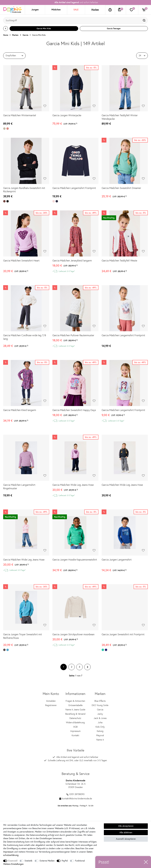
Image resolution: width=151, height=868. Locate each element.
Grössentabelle (75, 706)
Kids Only (100, 728)
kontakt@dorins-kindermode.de (76, 800)
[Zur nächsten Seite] (87, 668)
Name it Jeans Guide (75, 711)
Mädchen (56, 10)
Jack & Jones (100, 719)
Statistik (28, 861)
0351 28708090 (75, 795)
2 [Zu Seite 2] (72, 668)
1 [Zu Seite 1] (64, 668)
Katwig (100, 732)
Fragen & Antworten (75, 702)
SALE (76, 10)
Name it (100, 741)
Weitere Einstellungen (13, 864)
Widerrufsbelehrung (75, 724)
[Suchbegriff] (72, 20)
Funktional (80, 861)
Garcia (25, 35)
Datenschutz (75, 719)
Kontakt (75, 736)
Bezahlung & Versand (75, 715)
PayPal (65, 861)
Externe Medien (47, 861)
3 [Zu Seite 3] (79, 668)
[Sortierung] (14, 56)
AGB (75, 728)
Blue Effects (100, 702)
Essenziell (13, 861)
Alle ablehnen (126, 832)
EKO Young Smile (100, 706)
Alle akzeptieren (126, 826)
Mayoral (100, 736)
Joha (100, 724)
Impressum (75, 732)
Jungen (35, 10)
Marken (95, 10)
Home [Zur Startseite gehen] (6, 35)
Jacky (100, 715)
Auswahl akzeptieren (126, 839)
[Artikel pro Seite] (142, 56)
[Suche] (144, 20)
